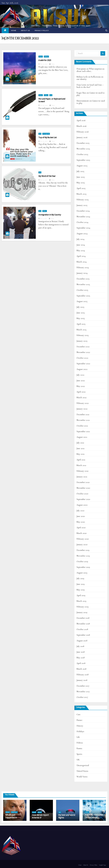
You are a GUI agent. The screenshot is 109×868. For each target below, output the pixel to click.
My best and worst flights (67, 816)
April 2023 (81, 324)
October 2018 (82, 629)
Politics (45, 211)
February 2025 (83, 200)
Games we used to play (91, 94)
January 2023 (82, 341)
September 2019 (83, 567)
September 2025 (83, 160)
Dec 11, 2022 (44, 180)
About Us (25, 31)
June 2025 (81, 177)
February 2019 (83, 607)
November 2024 (83, 217)
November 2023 (83, 284)
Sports (79, 754)
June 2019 (81, 584)
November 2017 (83, 692)
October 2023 (82, 290)
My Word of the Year (47, 176)
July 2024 (81, 239)
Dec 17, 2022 (44, 141)
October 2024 (82, 222)
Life (51, 95)
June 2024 (81, 245)
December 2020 (83, 482)
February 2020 (83, 539)
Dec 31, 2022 (44, 64)
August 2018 (82, 641)
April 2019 (81, 595)
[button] (106, 31)
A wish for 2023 (45, 60)
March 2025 (81, 194)
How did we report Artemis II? (40, 816)
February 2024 (83, 267)
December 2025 (83, 143)
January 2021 (82, 477)
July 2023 (80, 307)
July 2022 (80, 375)
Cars (78, 714)
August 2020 (82, 505)
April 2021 (81, 460)
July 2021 (80, 443)
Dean (52, 64)
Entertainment (83, 101)
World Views (82, 777)
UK (78, 760)
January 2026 (82, 137)
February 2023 (83, 335)
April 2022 (81, 392)
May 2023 (81, 318)
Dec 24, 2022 (44, 105)
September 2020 (83, 499)
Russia (79, 748)
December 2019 (83, 550)
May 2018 (81, 658)
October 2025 (82, 154)
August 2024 (82, 234)
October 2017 (82, 697)
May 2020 (81, 522)
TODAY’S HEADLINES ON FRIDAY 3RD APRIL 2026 (94, 817)
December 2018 (83, 618)
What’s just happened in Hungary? (11, 817)
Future (41, 57)
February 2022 (83, 403)
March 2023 (81, 330)
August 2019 (82, 573)
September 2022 (83, 364)
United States (82, 771)
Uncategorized (46, 134)
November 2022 (83, 352)
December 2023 (83, 279)
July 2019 (80, 578)
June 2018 (81, 652)
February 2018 (83, 675)
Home (14, 31)
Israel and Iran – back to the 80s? (90, 86)
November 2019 (83, 556)
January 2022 (82, 409)
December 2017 (83, 686)
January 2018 (82, 680)
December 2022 (83, 347)
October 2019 (82, 561)
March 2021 (81, 465)
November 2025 (83, 149)
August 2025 (82, 166)
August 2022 (82, 369)
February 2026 (83, 132)
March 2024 (82, 262)
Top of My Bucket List (48, 137)
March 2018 (81, 669)
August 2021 (82, 437)
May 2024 (81, 250)
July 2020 (81, 511)
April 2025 (81, 188)
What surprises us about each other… (90, 70)
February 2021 (83, 471)
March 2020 (82, 533)
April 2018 (81, 663)
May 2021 (81, 454)
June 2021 (81, 448)
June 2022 (81, 381)
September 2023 (83, 296)
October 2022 (82, 358)
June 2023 (81, 313)
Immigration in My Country (50, 215)
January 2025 (82, 205)
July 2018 (80, 646)
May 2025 (81, 183)
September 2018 (83, 635)
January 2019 (82, 612)
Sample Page (102, 865)
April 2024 (81, 256)
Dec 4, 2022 (44, 218)
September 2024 (83, 228)
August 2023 (82, 301)
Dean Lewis (81, 85)
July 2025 (80, 171)
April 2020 (81, 528)
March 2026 (82, 126)
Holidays (46, 57)
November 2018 (83, 624)
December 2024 (83, 211)
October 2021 (82, 426)
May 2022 (81, 386)
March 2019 (81, 601)
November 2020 (83, 488)
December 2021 (83, 414)
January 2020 (82, 545)
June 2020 (81, 516)
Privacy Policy (42, 31)
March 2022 (82, 398)
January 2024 (82, 273)
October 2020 (82, 494)
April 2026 (81, 120)
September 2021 (83, 431)
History (46, 95)
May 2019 (81, 590)
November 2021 (83, 420)
